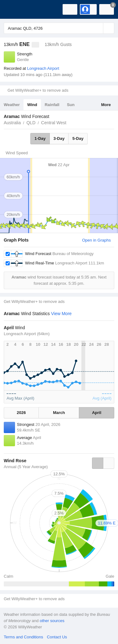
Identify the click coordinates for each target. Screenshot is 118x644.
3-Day (59, 138)
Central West (54, 123)
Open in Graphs (96, 240)
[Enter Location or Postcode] (59, 28)
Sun (71, 105)
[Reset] (98, 28)
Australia (12, 123)
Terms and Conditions (23, 637)
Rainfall (52, 105)
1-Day (40, 138)
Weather (12, 105)
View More (61, 314)
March (59, 413)
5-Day (78, 138)
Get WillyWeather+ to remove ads (38, 90)
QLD (31, 123)
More (106, 105)
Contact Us (57, 637)
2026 (21, 413)
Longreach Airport (43, 68)
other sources (52, 621)
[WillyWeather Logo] (14, 9)
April (97, 413)
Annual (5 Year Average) (26, 467)
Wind (32, 105)
